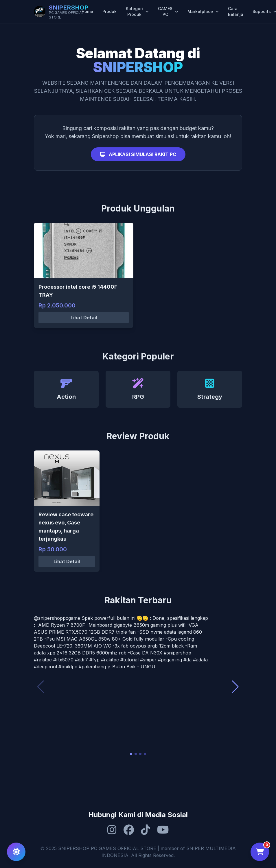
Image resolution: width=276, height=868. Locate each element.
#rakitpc (43, 660)
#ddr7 (81, 660)
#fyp (94, 660)
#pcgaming (170, 660)
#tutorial (129, 660)
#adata (200, 660)
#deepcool (45, 667)
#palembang (92, 667)
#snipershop (177, 653)
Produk (110, 11)
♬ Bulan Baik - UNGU (131, 667)
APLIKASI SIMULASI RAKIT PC (138, 154)
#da (187, 660)
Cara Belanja (236, 11)
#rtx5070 (63, 660)
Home (87, 11)
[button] (131, 754)
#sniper (148, 660)
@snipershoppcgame (57, 618)
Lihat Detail (84, 318)
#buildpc (68, 667)
